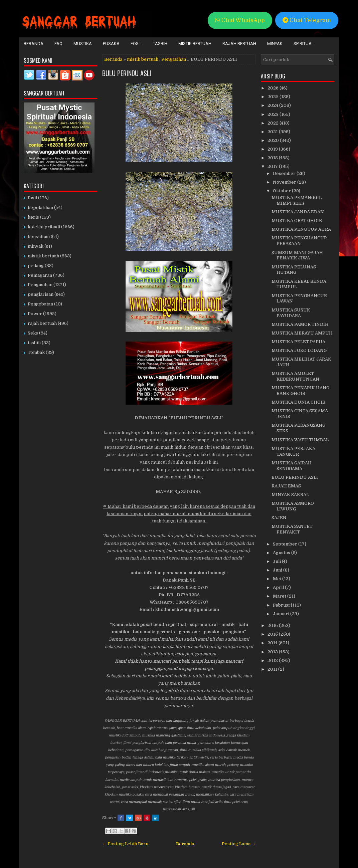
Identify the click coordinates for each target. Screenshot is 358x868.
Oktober (282, 191)
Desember (285, 173)
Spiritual (304, 44)
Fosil (136, 44)
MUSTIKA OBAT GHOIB (297, 221)
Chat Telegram (307, 20)
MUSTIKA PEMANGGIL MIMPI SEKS (297, 200)
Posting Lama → (239, 844)
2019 (273, 149)
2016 (273, 625)
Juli (277, 561)
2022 (274, 123)
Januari (282, 614)
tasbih (34, 343)
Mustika (83, 44)
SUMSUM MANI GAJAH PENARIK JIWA (297, 255)
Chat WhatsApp (240, 20)
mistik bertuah (143, 59)
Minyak (275, 44)
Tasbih (160, 44)
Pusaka (111, 44)
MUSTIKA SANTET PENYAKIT (292, 529)
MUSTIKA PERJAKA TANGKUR (293, 451)
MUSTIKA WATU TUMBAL (300, 440)
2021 (273, 132)
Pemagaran (40, 275)
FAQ (58, 44)
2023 (274, 114)
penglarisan (41, 294)
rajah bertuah (42, 323)
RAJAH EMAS (286, 486)
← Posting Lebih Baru (125, 844)
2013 (273, 652)
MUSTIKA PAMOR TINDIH (300, 324)
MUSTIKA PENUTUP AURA (301, 229)
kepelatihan (40, 207)
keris (33, 217)
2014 (273, 643)
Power (35, 314)
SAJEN (279, 518)
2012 (273, 661)
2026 (274, 88)
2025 (274, 97)
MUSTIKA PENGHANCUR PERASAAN (299, 241)
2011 (273, 669)
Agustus (282, 553)
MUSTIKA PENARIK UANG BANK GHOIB (300, 391)
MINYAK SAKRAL (290, 495)
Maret (280, 596)
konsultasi (39, 237)
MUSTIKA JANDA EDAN (298, 212)
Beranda (34, 44)
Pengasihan (174, 59)
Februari (283, 605)
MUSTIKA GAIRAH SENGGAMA (292, 466)
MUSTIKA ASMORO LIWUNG (293, 506)
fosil (32, 198)
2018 (273, 158)
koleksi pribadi (44, 227)
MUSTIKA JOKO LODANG (299, 350)
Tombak (36, 352)
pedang (36, 266)
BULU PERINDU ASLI (127, 73)
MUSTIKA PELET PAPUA (298, 342)
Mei (278, 579)
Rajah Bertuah (239, 44)
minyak (36, 246)
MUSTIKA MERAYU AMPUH (302, 333)
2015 (273, 634)
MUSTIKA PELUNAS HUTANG (294, 270)
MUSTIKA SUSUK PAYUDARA (291, 313)
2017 (273, 166)
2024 (273, 105)
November (285, 182)
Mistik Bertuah (195, 44)
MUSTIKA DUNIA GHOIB (298, 402)
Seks (33, 333)
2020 (274, 140)
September (286, 544)
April (279, 587)
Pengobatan (40, 304)
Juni (278, 570)
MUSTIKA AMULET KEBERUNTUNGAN (295, 376)
